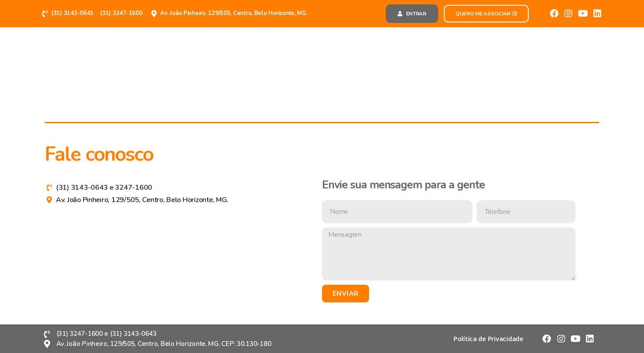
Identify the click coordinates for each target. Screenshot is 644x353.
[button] (412, 14)
